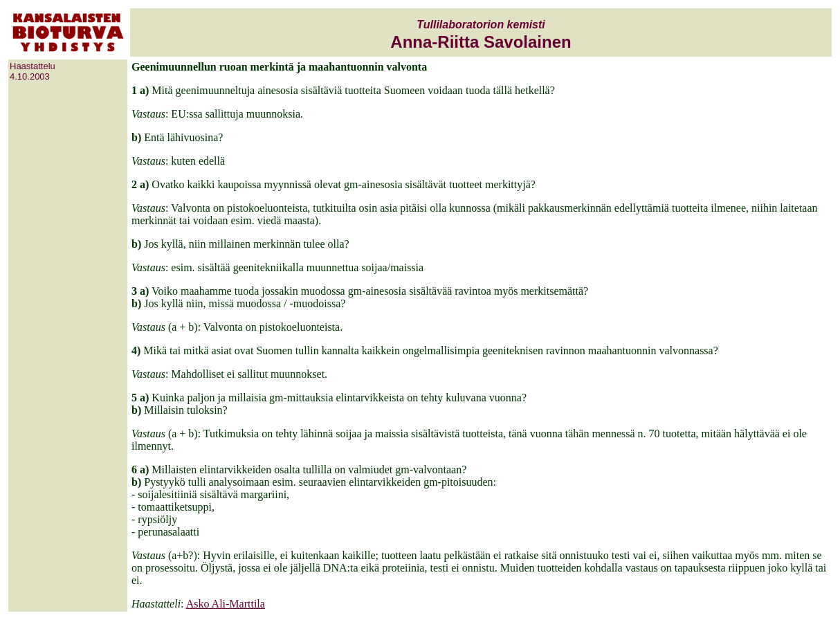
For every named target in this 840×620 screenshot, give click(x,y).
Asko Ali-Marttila (226, 604)
